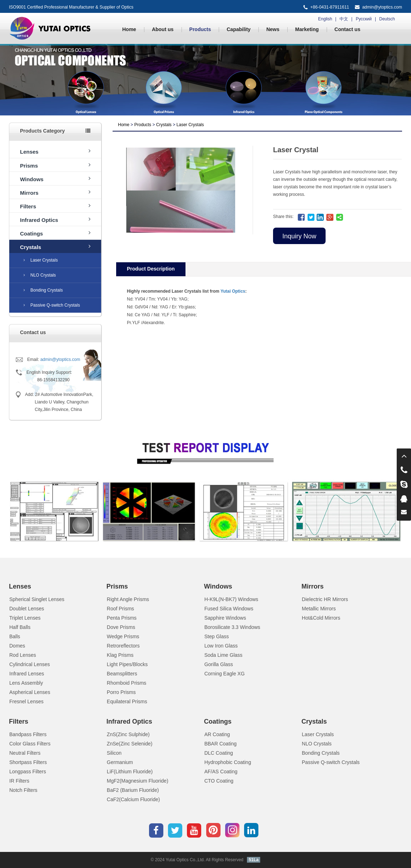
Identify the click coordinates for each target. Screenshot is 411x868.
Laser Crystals (41, 260)
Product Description (151, 269)
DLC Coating (219, 753)
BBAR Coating (221, 744)
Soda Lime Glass (224, 655)
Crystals (55, 247)
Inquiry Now (299, 236)
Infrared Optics (55, 220)
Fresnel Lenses (26, 701)
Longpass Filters (28, 772)
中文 (344, 19)
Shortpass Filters (28, 762)
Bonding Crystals (43, 290)
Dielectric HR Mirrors (325, 599)
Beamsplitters (122, 674)
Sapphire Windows (225, 618)
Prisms (55, 165)
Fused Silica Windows (229, 609)
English (325, 19)
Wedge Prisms (123, 636)
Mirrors (55, 192)
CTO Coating (219, 781)
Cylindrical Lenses (30, 664)
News (273, 29)
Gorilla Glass (219, 664)
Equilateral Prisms (127, 701)
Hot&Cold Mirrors (321, 618)
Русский (364, 19)
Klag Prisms (120, 655)
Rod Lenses (23, 655)
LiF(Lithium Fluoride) (130, 772)
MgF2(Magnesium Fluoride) (138, 781)
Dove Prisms (121, 627)
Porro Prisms (121, 692)
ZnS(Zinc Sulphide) (128, 734)
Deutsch (387, 19)
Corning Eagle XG (225, 674)
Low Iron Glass (221, 646)
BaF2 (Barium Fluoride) (133, 790)
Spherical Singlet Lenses (37, 599)
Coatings (55, 233)
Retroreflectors (123, 646)
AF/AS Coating (221, 772)
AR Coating (217, 734)
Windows (55, 179)
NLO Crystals (40, 275)
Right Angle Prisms (128, 599)
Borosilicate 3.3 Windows (232, 627)
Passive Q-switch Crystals (52, 305)
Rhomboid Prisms (127, 683)
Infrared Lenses (27, 674)
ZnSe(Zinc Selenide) (130, 744)
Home (129, 29)
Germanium (120, 762)
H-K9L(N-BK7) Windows (231, 599)
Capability (239, 29)
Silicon (114, 753)
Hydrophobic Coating (228, 762)
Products (200, 29)
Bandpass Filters (28, 734)
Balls (15, 636)
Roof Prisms (120, 609)
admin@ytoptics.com (382, 7)
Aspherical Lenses (30, 692)
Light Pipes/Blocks (127, 664)
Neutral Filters (25, 753)
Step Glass (217, 636)
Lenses (55, 151)
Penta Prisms (122, 618)
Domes (17, 646)
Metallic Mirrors (319, 609)
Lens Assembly (26, 683)
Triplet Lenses (25, 618)
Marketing (307, 29)
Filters (55, 206)
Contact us (347, 29)
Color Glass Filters (30, 744)
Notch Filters (23, 790)
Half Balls (20, 627)
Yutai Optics (233, 291)
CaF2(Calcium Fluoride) (133, 799)
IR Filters (19, 781)
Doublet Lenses (27, 609)
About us (163, 29)
